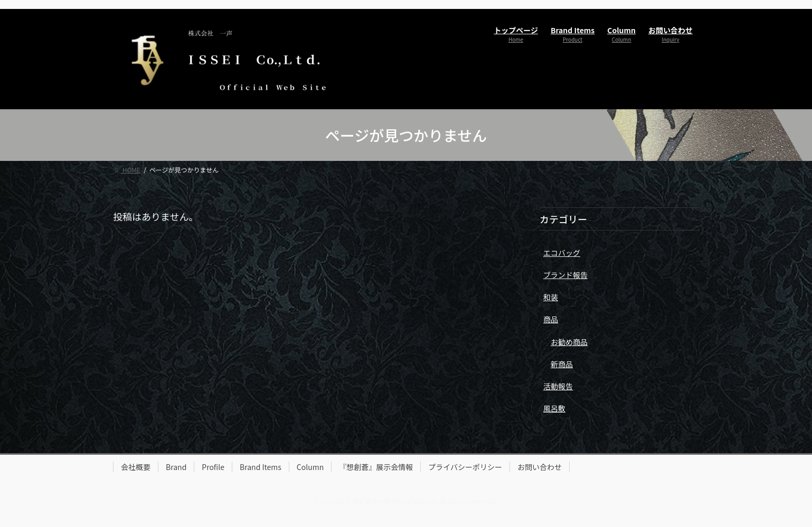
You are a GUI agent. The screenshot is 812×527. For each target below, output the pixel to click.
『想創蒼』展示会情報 (376, 467)
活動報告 (558, 386)
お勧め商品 (569, 342)
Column (310, 467)
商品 (551, 319)
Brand (176, 467)
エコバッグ (562, 253)
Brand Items (261, 467)
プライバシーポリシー (465, 467)
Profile (213, 467)
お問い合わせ (540, 467)
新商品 (562, 364)
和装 (551, 297)
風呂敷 (554, 408)
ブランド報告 (565, 275)
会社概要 (136, 467)
